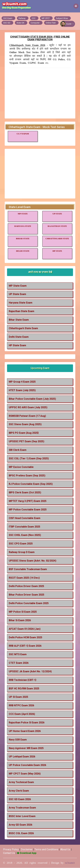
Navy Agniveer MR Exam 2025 (26, 748)
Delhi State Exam (19, 337)
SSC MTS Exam (18, 654)
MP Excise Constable (21, 467)
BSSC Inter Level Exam (22, 816)
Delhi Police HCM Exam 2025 (25, 637)
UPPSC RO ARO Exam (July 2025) (28, 407)
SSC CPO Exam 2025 (21, 544)
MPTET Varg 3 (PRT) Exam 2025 (28, 501)
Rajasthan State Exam (21, 311)
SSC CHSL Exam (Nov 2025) (25, 535)
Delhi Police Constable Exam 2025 (29, 603)
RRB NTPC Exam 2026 (21, 706)
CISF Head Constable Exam (25, 518)
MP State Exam (18, 286)
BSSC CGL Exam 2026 (21, 833)
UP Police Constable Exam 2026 (27, 765)
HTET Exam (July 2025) (22, 390)
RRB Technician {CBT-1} (22, 680)
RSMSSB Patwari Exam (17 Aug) (27, 416)
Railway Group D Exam (22, 552)
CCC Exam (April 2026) (22, 714)
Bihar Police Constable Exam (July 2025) (32, 399)
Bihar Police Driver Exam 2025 (26, 595)
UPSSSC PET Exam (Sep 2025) (26, 442)
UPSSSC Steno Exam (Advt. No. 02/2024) (32, 561)
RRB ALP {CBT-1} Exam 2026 (25, 646)
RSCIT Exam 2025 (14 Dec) (24, 578)
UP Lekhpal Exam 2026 (22, 757)
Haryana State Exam (21, 303)
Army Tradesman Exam (22, 808)
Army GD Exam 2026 (20, 825)
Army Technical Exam (21, 782)
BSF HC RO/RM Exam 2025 (24, 689)
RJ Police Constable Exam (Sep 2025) (31, 484)
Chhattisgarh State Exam (23, 328)
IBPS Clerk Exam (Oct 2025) (25, 493)
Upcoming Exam (40, 368)
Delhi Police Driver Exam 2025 (26, 586)
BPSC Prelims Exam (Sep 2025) (27, 476)
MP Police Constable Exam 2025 (28, 510)
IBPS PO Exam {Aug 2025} (24, 433)
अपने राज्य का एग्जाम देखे (40, 272)
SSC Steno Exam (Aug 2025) (25, 424)
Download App (27, 853)
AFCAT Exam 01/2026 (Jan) (25, 629)
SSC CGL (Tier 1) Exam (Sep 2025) (29, 458)
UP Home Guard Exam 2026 (25, 731)
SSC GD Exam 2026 (20, 799)
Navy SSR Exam (18, 740)
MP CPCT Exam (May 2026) (25, 774)
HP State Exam (17, 345)
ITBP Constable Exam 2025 (24, 527)
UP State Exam (17, 294)
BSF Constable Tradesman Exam (28, 569)
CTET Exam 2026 (19, 663)
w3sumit (70, 863)
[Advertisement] (40, 93)
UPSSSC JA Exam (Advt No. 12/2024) (30, 671)
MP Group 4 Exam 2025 (22, 382)
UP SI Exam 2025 (18, 697)
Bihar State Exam (19, 320)
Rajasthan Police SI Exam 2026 (27, 723)
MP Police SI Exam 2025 (23, 612)
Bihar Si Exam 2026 (20, 620)
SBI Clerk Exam (18, 450)
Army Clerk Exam (19, 791)
